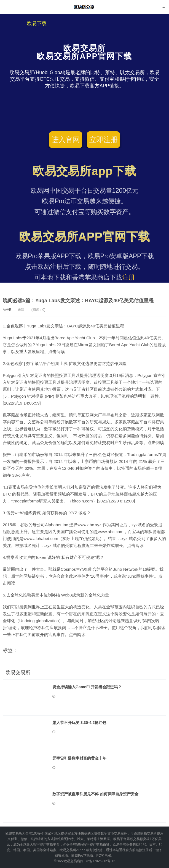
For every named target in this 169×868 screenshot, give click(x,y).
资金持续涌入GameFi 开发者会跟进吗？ (87, 687)
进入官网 (66, 140)
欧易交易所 (84, 7)
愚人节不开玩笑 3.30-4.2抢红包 (79, 723)
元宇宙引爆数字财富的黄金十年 (79, 758)
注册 (128, 277)
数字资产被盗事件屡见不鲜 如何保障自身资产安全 (95, 794)
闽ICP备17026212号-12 (98, 861)
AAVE (7, 310)
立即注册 (104, 140)
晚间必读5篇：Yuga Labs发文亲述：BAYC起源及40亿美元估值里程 (78, 301)
